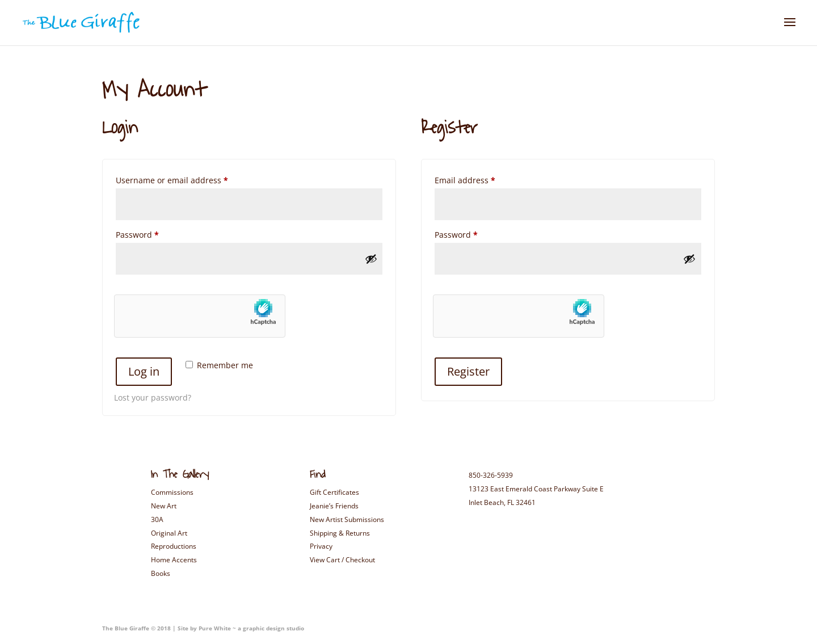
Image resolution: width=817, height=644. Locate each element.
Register (468, 371)
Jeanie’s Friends (334, 506)
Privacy (321, 546)
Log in (144, 371)
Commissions (172, 492)
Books (161, 573)
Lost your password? (153, 397)
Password (155, 233)
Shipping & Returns (340, 533)
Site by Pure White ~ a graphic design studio (240, 628)
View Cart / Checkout (342, 560)
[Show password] (371, 259)
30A (157, 519)
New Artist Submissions (347, 519)
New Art (164, 506)
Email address (482, 179)
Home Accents (174, 560)
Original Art (169, 533)
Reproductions (174, 546)
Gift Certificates (334, 492)
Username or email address (189, 179)
